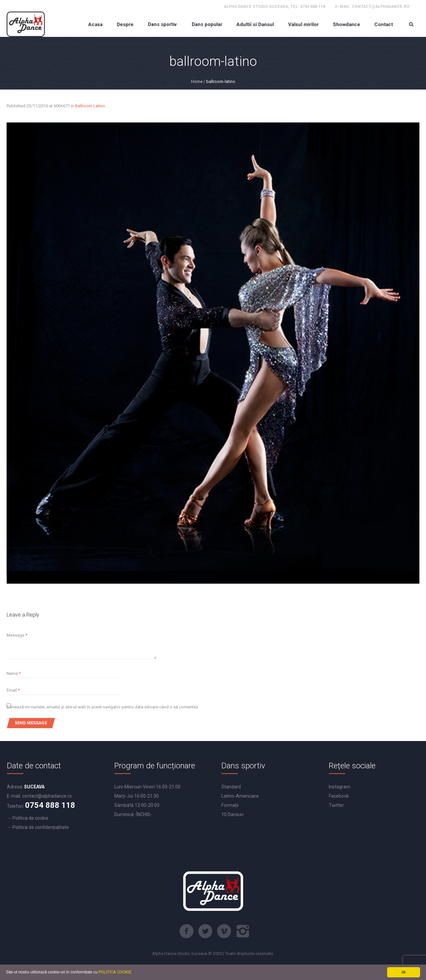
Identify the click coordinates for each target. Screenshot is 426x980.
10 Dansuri (232, 814)
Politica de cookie (30, 818)
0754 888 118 (313, 7)
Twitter (336, 805)
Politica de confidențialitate (41, 827)
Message (17, 635)
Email (13, 690)
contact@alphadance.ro (381, 7)
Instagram (340, 787)
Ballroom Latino (90, 106)
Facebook (339, 796)
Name (14, 673)
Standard (231, 787)
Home (197, 81)
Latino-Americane (240, 796)
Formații (230, 805)
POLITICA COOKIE (115, 972)
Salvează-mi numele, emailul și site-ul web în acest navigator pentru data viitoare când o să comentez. (103, 707)
